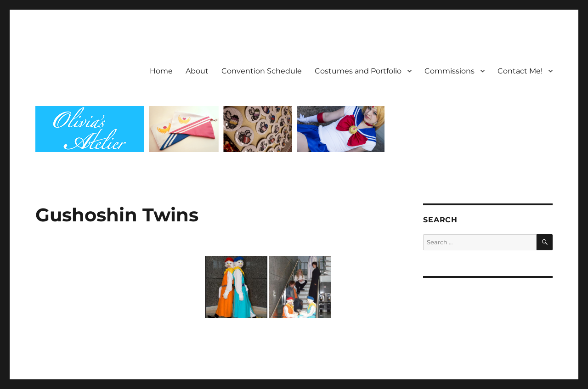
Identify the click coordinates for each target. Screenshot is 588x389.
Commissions (449, 71)
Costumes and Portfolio (358, 71)
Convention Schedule (262, 71)
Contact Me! (520, 71)
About (197, 71)
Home (161, 71)
